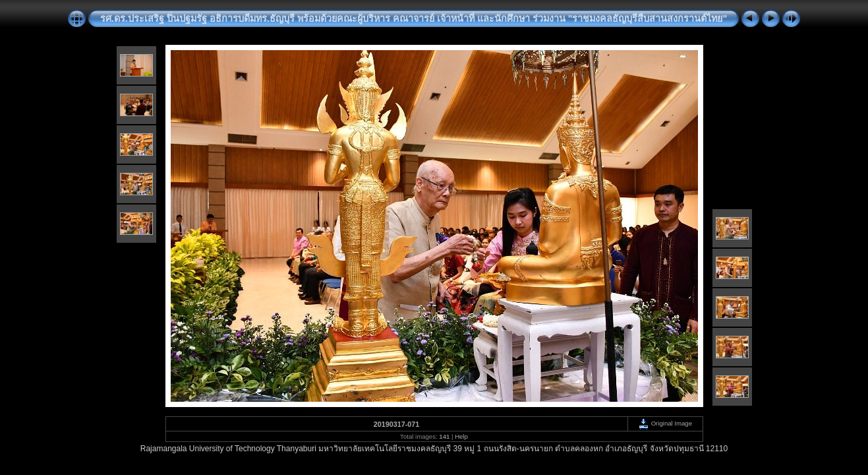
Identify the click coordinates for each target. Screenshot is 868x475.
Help (461, 436)
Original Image (665, 423)
